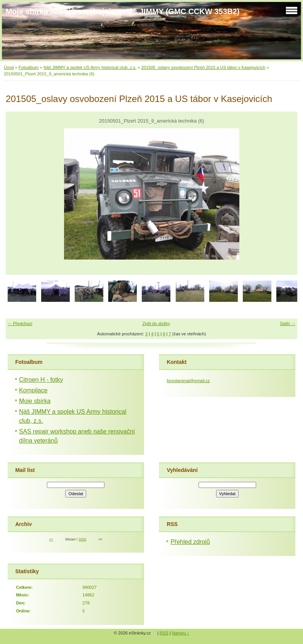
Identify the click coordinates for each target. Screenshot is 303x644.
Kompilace (33, 390)
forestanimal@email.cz (188, 381)
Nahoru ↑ (180, 633)
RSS (164, 633)
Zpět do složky (156, 324)
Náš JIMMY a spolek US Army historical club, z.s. (90, 67)
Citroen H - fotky (41, 380)
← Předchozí (20, 324)
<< (51, 539)
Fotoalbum (29, 67)
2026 (82, 539)
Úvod (9, 67)
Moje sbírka (35, 401)
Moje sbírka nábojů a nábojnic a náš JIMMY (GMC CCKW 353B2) (123, 11)
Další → (288, 324)
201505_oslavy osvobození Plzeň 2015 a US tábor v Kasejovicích (203, 67)
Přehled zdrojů (190, 542)
